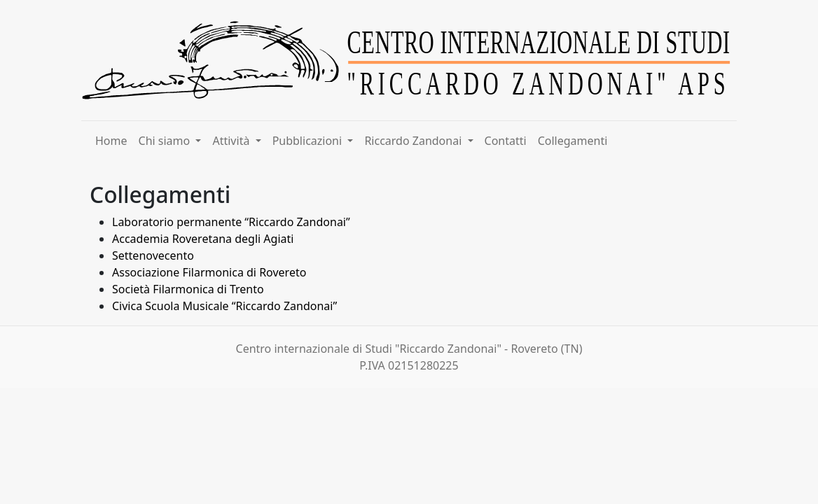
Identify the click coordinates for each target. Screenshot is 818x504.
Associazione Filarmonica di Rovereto (209, 272)
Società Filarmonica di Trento (188, 289)
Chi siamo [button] (166, 141)
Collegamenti (573, 141)
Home (111, 141)
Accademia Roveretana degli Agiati (203, 239)
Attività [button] (232, 141)
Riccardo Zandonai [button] (414, 141)
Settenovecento (153, 255)
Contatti (506, 141)
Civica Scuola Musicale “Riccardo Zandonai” (224, 306)
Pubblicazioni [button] (309, 141)
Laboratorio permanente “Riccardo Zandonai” (233, 222)
